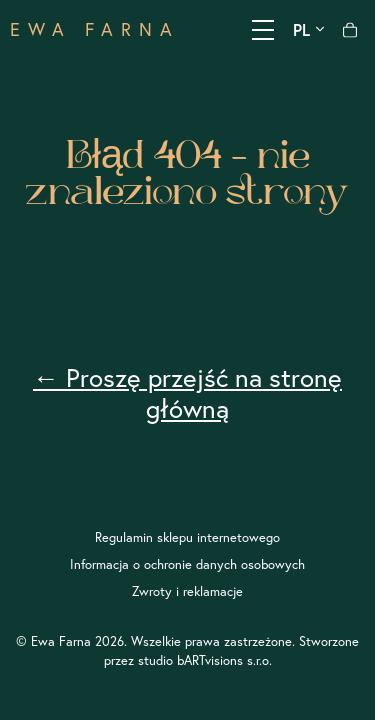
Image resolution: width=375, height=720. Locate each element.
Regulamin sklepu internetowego (187, 537)
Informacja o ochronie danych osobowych (187, 564)
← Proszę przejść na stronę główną (187, 393)
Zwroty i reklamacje (187, 591)
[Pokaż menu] (263, 30)
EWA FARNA (95, 29)
